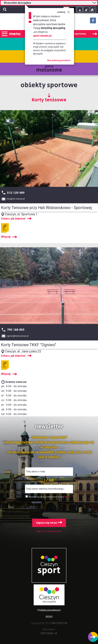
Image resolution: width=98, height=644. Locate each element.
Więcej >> (68, 497)
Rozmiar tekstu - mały (80, 10)
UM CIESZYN (59, 623)
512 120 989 (16, 193)
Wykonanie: (49, 631)
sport (49, 570)
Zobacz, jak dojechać (13, 219)
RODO (49, 617)
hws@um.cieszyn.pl (16, 199)
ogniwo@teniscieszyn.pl (18, 336)
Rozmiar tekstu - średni (86, 10)
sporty (49, 69)
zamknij (63, 12)
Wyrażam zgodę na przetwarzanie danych (47, 497)
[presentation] (49, 508)
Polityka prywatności (49, 610)
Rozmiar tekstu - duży (93, 10)
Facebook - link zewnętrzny (93, 21)
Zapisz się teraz (49, 523)
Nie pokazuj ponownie (59, 61)
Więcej (6, 237)
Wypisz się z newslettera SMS (49, 531)
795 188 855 (16, 330)
